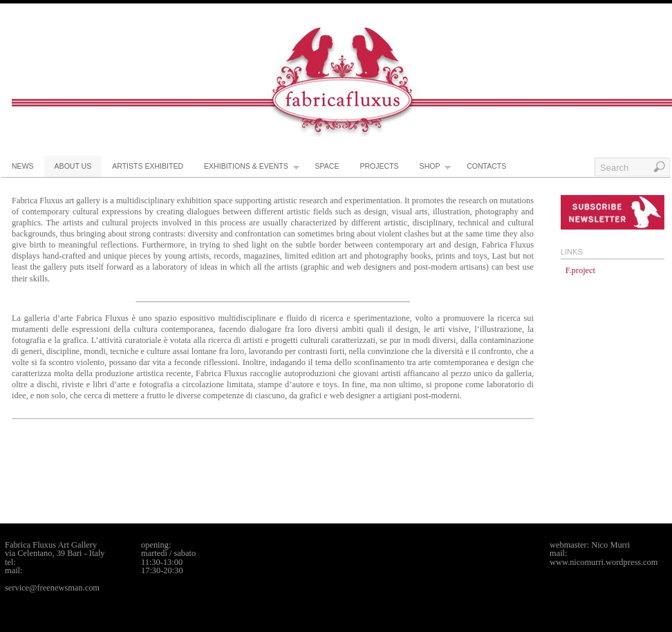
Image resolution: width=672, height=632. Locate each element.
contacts (486, 166)
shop (436, 169)
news (23, 166)
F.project (580, 270)
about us (73, 166)
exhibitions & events (252, 169)
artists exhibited (148, 166)
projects (379, 166)
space (327, 166)
